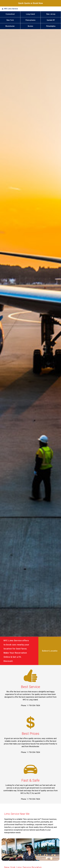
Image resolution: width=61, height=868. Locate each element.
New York (10, 20)
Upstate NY (51, 20)
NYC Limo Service (11, 9)
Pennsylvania (30, 20)
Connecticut (10, 14)
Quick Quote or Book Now (30, 3)
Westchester (10, 26)
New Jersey (51, 14)
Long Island (30, 14)
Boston (30, 26)
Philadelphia (51, 26)
